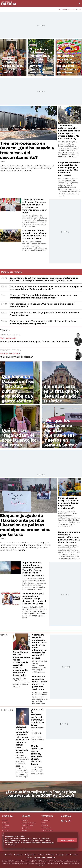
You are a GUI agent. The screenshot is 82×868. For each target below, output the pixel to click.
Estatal (33, 45)
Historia (30, 857)
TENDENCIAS (7, 710)
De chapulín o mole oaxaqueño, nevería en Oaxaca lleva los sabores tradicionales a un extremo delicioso (68, 62)
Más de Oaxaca (8, 58)
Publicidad (50, 855)
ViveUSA (45, 825)
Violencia (41, 855)
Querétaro (26, 828)
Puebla (25, 830)
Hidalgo (25, 820)
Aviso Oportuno (47, 830)
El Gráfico (45, 820)
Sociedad (6, 825)
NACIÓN (4, 635)
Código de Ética (30, 855)
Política (5, 830)
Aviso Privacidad (71, 855)
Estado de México (29, 823)
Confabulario (46, 828)
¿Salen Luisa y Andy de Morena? (16, 357)
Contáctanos (18, 855)
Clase (44, 823)
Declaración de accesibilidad (45, 857)
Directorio (8, 855)
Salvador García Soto (10, 353)
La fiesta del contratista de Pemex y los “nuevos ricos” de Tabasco (34, 342)
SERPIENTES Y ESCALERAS (11, 350)
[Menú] (80, 3)
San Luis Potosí (28, 825)
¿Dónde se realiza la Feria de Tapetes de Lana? (12, 67)
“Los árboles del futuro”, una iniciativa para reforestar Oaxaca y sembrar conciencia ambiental (41, 61)
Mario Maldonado (8, 338)
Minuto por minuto (11, 272)
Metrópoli (6, 823)
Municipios (6, 828)
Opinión (5, 330)
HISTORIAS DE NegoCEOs (10, 335)
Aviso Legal (60, 855)
